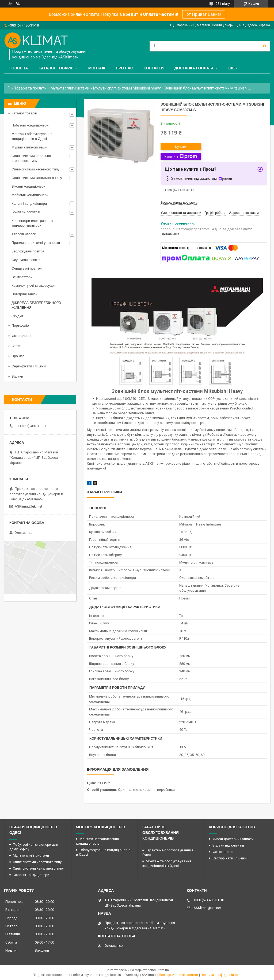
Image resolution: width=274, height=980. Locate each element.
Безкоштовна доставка (179, 202)
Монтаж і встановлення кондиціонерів (97, 841)
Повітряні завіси (24, 294)
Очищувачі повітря (27, 268)
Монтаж (97, 68)
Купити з (180, 156)
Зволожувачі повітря (28, 251)
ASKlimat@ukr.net (28, 506)
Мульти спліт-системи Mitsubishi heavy (127, 88)
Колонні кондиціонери (29, 204)
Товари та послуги (30, 88)
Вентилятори (22, 277)
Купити (181, 147)
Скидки (17, 316)
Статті (16, 346)
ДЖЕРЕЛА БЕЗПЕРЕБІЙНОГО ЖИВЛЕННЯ (36, 305)
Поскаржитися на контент (179, 975)
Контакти (154, 68)
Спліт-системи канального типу (37, 178)
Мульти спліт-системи (70, 88)
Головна (19, 68)
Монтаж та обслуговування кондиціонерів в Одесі (167, 863)
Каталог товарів (56, 68)
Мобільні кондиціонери (30, 195)
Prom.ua (163, 970)
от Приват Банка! (204, 14)
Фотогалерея (22, 336)
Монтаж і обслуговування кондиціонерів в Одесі (32, 136)
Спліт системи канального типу (38, 868)
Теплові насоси (24, 234)
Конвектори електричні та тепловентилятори (32, 223)
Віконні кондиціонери (28, 186)
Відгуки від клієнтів (228, 845)
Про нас (124, 68)
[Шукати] (265, 46)
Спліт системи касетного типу (37, 862)
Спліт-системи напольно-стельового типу (32, 158)
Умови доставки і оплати (233, 839)
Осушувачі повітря (26, 260)
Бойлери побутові (26, 212)
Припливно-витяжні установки (36, 243)
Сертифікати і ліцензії (29, 366)
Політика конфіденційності (221, 975)
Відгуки (17, 376)
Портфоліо (20, 325)
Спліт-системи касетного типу (35, 169)
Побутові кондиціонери (30, 125)
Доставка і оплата (194, 68)
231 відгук (224, 4)
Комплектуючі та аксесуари (34, 286)
